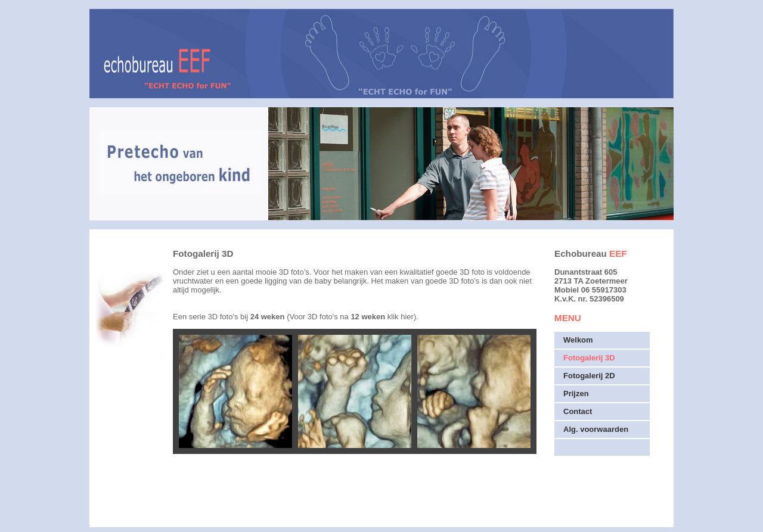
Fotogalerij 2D (589, 376)
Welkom (578, 340)
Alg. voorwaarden (596, 429)
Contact (578, 411)
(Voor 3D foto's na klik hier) (351, 317)
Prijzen (576, 393)
